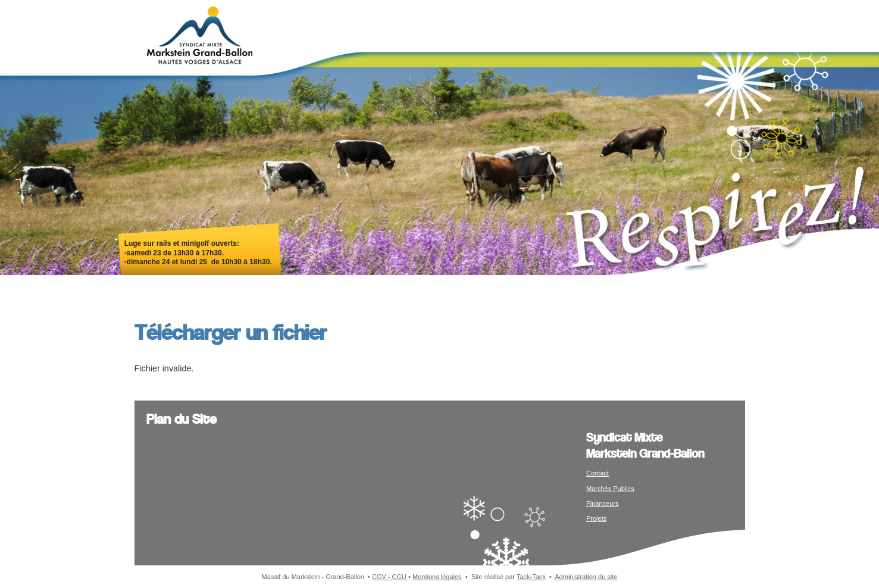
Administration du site (586, 577)
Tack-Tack (531, 577)
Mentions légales (437, 577)
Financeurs (602, 503)
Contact (598, 473)
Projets (596, 518)
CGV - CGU (390, 577)
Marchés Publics (610, 489)
